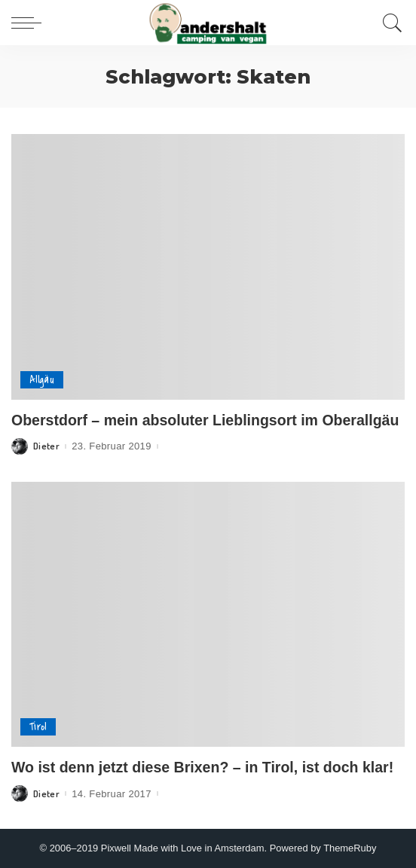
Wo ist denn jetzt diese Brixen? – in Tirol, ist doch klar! (202, 767)
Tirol (38, 727)
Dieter (46, 446)
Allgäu (42, 380)
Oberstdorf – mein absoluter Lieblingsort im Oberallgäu (205, 420)
